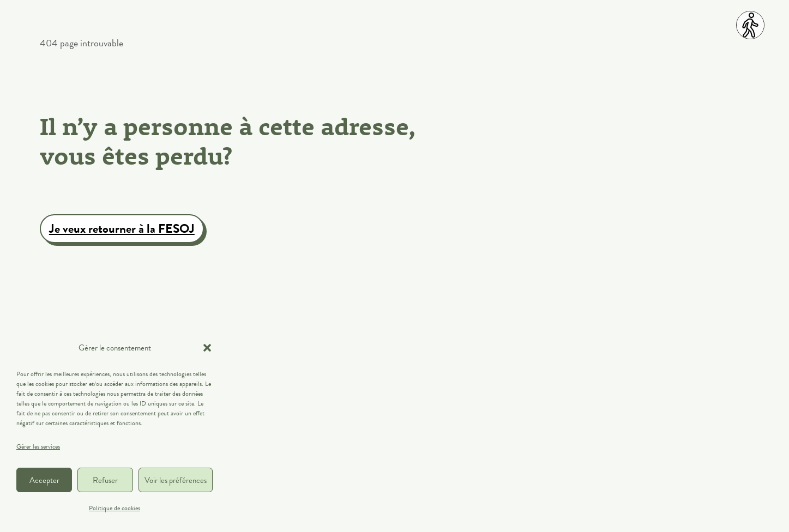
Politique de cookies (115, 508)
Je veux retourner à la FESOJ (122, 228)
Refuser (105, 480)
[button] (207, 348)
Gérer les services (38, 446)
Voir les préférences (176, 480)
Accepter (44, 480)
